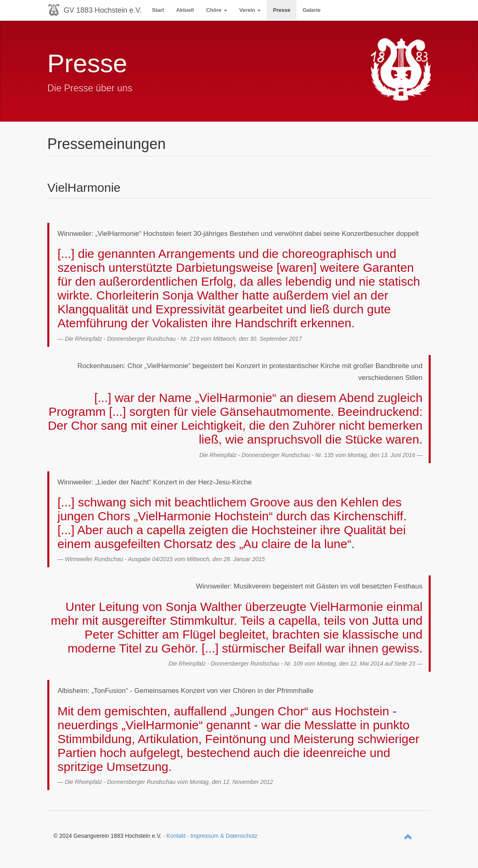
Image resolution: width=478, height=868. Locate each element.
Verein (250, 10)
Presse (282, 10)
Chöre (216, 10)
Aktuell (185, 10)
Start (158, 10)
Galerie (312, 10)
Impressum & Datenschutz (224, 836)
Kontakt (176, 836)
